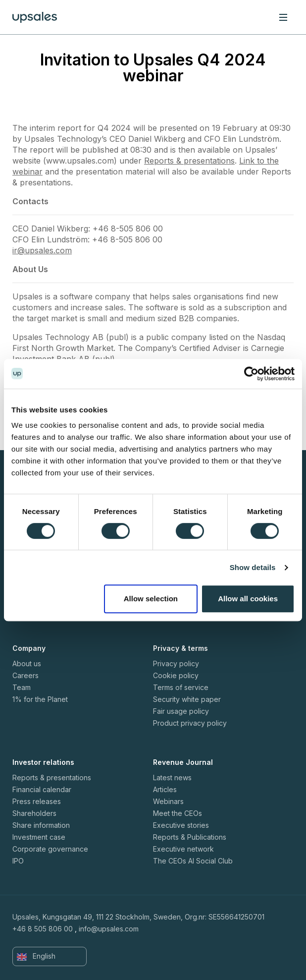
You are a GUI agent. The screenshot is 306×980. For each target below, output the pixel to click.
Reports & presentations (189, 161)
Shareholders (34, 813)
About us (27, 663)
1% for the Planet (40, 699)
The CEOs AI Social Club (193, 861)
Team (22, 687)
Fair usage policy (181, 711)
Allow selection (151, 599)
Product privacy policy (190, 723)
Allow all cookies (248, 599)
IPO (18, 861)
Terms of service (181, 687)
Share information (41, 825)
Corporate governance (50, 849)
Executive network (183, 849)
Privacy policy (176, 663)
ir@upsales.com (42, 250)
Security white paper (187, 699)
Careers (25, 675)
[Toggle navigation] (283, 17)
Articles (165, 789)
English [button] (36, 956)
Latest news (172, 778)
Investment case (39, 837)
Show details (253, 567)
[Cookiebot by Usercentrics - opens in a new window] (251, 374)
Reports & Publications (190, 837)
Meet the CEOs (178, 813)
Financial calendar (42, 789)
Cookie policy (176, 675)
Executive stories (181, 825)
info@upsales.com (109, 929)
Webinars (168, 801)
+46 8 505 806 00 (43, 929)
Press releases (37, 801)
